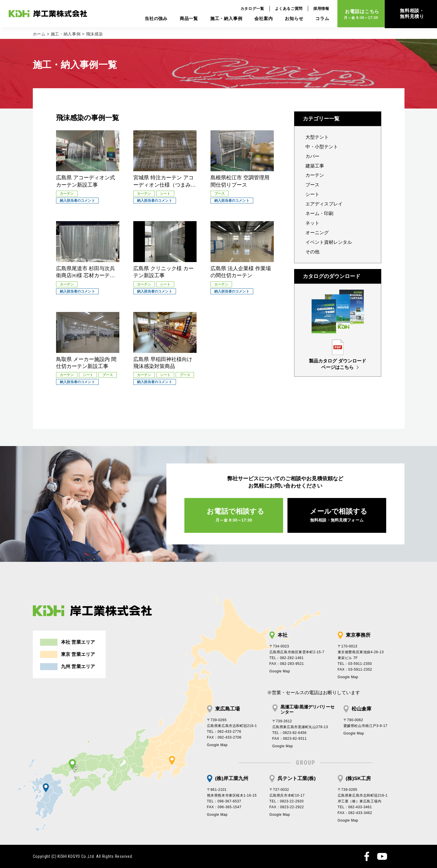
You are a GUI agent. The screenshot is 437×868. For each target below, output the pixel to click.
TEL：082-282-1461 (287, 658)
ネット (312, 223)
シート (312, 194)
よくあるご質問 (284, 9)
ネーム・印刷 (319, 213)
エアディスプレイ (324, 204)
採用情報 (316, 9)
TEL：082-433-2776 (224, 732)
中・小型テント (322, 147)
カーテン (315, 175)
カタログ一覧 (247, 9)
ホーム (39, 34)
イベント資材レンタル (329, 242)
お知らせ (289, 19)
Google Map (280, 671)
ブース (312, 185)
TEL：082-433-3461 (355, 807)
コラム (317, 19)
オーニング (317, 233)
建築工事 (315, 166)
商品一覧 (184, 19)
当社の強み (151, 19)
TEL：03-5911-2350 (355, 664)
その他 (312, 252)
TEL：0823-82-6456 (289, 733)
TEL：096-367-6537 (224, 801)
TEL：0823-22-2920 (287, 801)
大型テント (317, 137)
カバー (312, 156)
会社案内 (259, 19)
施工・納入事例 (221, 19)
